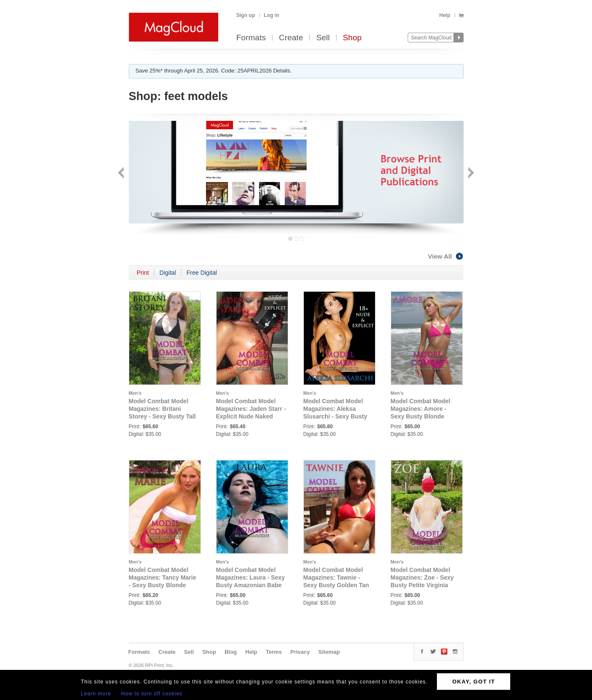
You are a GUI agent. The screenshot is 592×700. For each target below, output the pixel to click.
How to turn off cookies (152, 694)
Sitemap (329, 652)
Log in (272, 15)
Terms (274, 652)
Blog (231, 652)
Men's (135, 393)
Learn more (96, 694)
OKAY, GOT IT (474, 682)
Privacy (300, 652)
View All (446, 256)
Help (445, 15)
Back (122, 174)
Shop (352, 38)
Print (143, 273)
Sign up (246, 15)
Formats (251, 38)
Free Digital (202, 273)
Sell (323, 38)
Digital (168, 273)
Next (470, 174)
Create (291, 38)
